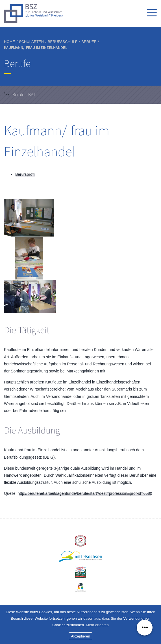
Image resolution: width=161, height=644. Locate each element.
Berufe (18, 95)
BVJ (31, 95)
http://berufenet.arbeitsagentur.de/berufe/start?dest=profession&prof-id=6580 (85, 493)
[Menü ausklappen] (145, 628)
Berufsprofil (25, 174)
